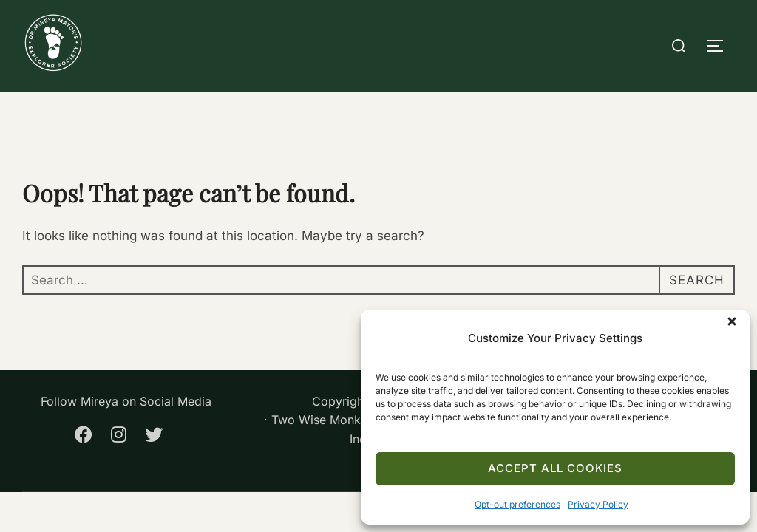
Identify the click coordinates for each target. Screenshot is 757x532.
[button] (735, 324)
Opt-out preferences (517, 504)
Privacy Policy (598, 504)
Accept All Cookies (555, 468)
